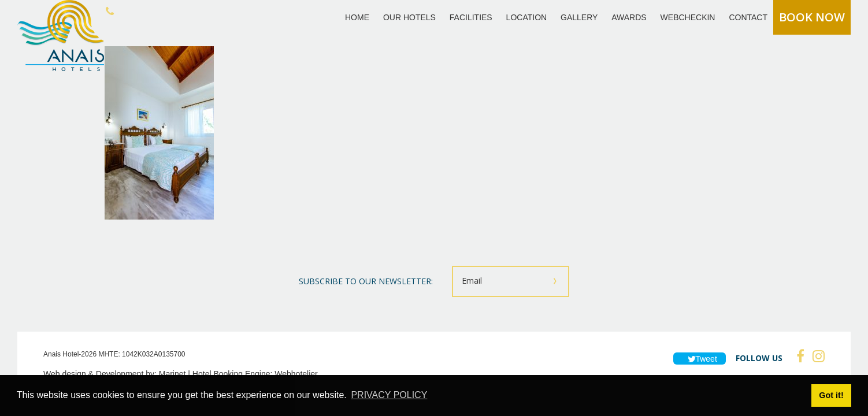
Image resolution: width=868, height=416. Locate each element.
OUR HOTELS (409, 17)
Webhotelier (296, 374)
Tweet (700, 359)
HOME (357, 17)
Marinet (173, 374)
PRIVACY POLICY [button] (389, 395)
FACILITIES (471, 17)
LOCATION (527, 17)
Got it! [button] (831, 395)
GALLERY (579, 17)
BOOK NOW (812, 17)
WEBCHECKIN (688, 17)
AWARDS (629, 17)
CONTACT (748, 17)
